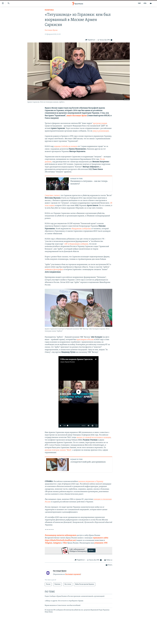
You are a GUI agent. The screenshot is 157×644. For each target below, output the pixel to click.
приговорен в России (85, 340)
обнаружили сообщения (81, 229)
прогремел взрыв (100, 123)
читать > (91, 550)
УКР (139, 3)
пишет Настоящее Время (77, 116)
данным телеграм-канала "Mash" (58, 450)
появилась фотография (54, 270)
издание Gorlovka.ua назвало (66, 146)
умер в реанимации (101, 131)
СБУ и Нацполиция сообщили (76, 244)
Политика (49, 10)
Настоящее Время (51, 30)
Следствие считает (52, 196)
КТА (145, 3)
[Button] (90, 40)
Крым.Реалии (70, 362)
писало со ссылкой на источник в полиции (94, 437)
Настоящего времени (73, 574)
